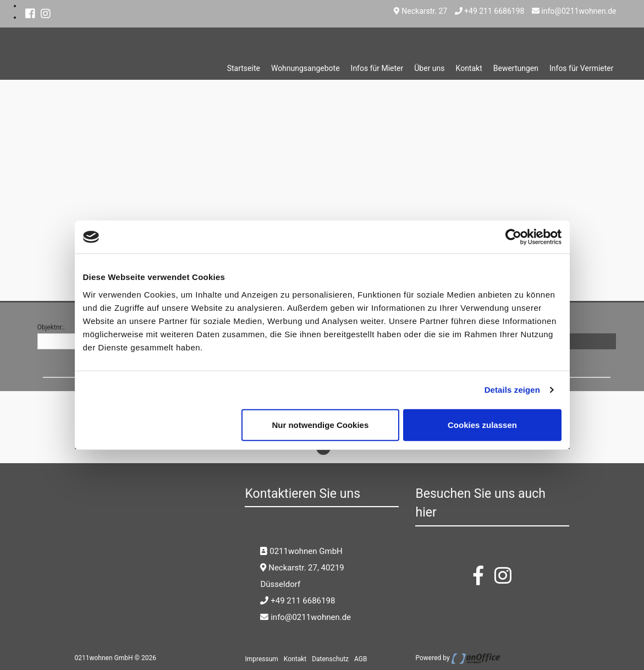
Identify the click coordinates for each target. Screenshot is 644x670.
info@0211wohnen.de (574, 11)
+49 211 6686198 (490, 11)
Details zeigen (512, 390)
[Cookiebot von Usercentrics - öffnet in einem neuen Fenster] (513, 237)
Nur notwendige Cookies (320, 424)
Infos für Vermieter (582, 68)
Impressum (261, 659)
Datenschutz (330, 659)
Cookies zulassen (482, 424)
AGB (360, 659)
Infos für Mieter (377, 68)
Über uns (429, 68)
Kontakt (469, 68)
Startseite (244, 68)
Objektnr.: (51, 327)
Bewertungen (516, 68)
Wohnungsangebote (306, 68)
